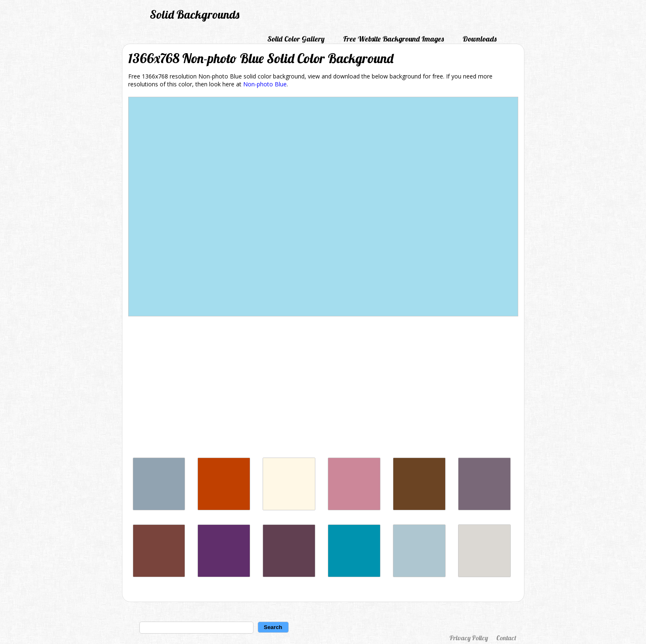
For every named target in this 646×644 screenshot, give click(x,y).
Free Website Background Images (394, 39)
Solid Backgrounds (195, 14)
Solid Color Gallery (296, 39)
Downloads (480, 39)
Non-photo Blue (265, 84)
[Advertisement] (323, 389)
